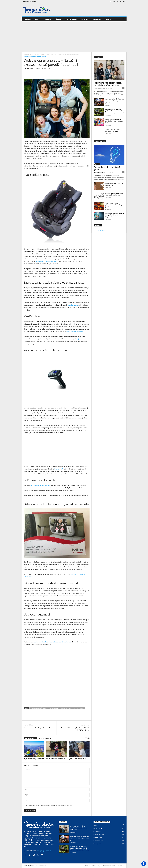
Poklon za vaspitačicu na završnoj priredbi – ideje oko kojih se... (114, 121)
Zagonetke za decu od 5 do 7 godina (107, 168)
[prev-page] (86, 738)
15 (123, 172)
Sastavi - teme (98, 838)
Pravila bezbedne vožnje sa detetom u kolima (78, 759)
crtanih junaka (73, 305)
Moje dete (101, 231)
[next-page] (88, 738)
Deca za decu (98, 828)
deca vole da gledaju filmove (40, 485)
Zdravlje (86, 19)
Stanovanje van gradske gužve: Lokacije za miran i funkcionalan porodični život (115, 111)
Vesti (38, 19)
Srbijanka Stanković (99, 88)
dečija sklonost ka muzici (75, 332)
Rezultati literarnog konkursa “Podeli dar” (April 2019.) (75, 729)
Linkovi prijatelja (96, 866)
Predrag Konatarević (99, 172)
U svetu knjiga (72, 19)
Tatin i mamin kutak (40, 57)
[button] (123, 19)
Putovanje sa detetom (79, 708)
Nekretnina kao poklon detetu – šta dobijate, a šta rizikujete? (109, 84)
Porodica (48, 19)
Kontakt (87, 866)
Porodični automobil (66, 708)
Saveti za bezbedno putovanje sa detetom (56, 759)
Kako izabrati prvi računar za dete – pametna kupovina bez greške (115, 101)
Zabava (109, 19)
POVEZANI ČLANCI (30, 738)
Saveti (48, 756)
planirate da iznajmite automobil (46, 261)
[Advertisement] (74, 37)
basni (83, 339)
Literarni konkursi (99, 835)
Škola (59, 19)
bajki (78, 339)
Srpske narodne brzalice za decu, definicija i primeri (114, 194)
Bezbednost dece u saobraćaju (50, 708)
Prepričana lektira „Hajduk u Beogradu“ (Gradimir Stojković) (115, 215)
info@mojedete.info (44, 851)
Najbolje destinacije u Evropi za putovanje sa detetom (34, 759)
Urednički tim (121, 866)
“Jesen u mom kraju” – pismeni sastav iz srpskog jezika (114, 205)
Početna (29, 19)
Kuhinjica (98, 19)
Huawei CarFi (59, 469)
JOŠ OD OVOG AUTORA (45, 738)
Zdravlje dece (98, 844)
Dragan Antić (29, 68)
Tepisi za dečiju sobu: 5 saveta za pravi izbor (113, 130)
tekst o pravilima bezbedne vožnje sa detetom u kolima (52, 642)
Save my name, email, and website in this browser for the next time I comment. (49, 805)
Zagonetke (97, 164)
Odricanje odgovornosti (109, 866)
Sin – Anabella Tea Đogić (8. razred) (37, 728)
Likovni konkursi (98, 841)
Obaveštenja (97, 832)
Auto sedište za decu (36, 708)
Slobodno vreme (39, 55)
